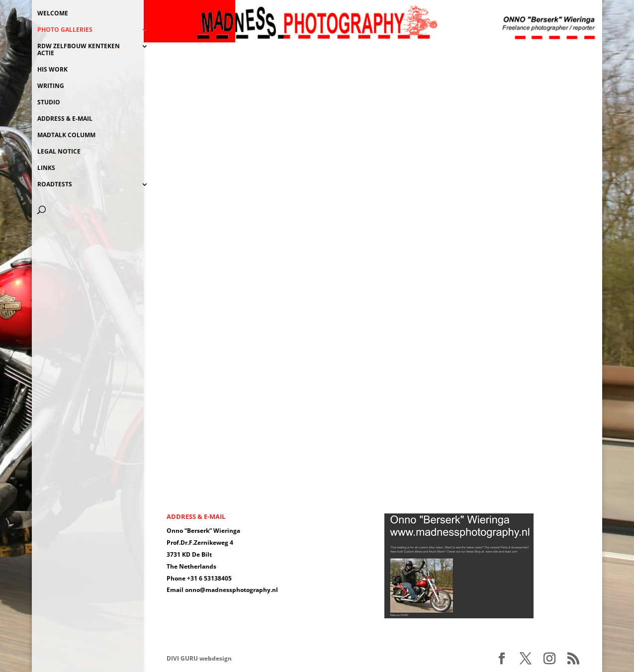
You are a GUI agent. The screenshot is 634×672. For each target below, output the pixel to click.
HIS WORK (52, 70)
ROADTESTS (55, 185)
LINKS (46, 168)
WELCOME (53, 14)
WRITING (51, 86)
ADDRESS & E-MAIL (65, 119)
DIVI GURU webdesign (199, 658)
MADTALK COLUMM (66, 135)
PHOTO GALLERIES (65, 30)
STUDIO (49, 103)
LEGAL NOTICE (59, 152)
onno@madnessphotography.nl (231, 590)
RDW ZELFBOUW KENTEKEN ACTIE (79, 50)
